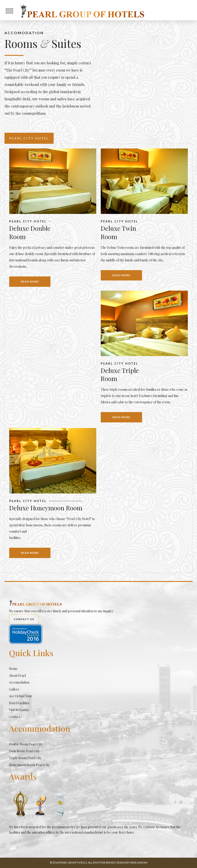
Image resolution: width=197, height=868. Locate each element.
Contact (15, 717)
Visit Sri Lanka (19, 710)
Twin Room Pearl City (24, 751)
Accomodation (19, 682)
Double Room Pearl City (26, 744)
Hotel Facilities (19, 703)
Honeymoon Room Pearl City (29, 765)
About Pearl (17, 676)
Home (13, 669)
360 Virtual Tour (21, 696)
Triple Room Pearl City (25, 758)
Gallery (14, 689)
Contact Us (24, 619)
